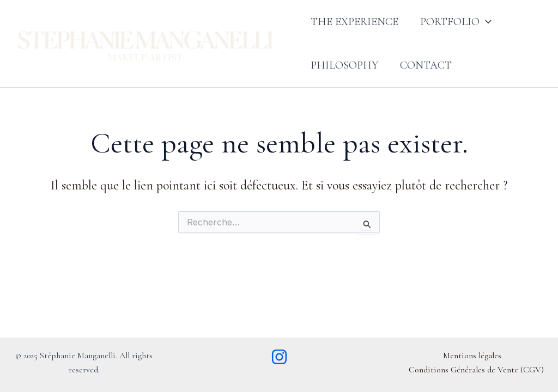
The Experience (354, 22)
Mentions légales (472, 356)
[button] (486, 22)
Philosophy (344, 65)
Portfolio (456, 22)
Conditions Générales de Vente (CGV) (476, 370)
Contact (426, 65)
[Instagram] (279, 357)
